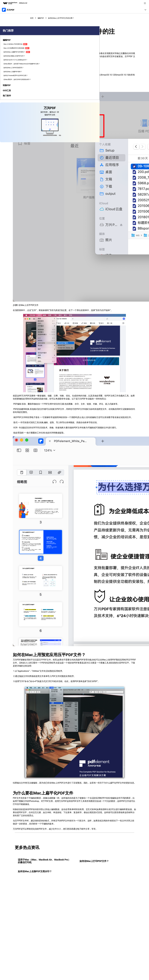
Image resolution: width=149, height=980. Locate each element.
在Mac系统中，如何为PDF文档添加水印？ (9, 132)
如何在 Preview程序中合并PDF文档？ (9, 123)
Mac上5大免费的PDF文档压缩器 (9, 69)
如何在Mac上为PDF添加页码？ (8, 110)
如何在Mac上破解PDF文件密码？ (9, 78)
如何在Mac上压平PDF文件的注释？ (66, 18)
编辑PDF (42, 18)
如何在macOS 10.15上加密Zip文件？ (9, 92)
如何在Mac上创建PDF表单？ (9, 116)
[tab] (10, 55)
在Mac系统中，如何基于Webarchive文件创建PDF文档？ (9, 102)
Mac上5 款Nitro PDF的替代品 (8, 61)
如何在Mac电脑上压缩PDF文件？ (9, 85)
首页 (32, 18)
